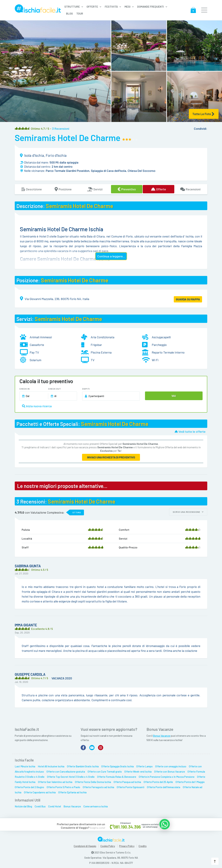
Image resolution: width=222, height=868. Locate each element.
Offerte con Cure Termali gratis (105, 770)
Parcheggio (159, 345)
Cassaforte (37, 345)
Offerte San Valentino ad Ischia (55, 781)
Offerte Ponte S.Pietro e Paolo (63, 786)
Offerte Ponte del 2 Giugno (29, 786)
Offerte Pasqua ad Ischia (127, 781)
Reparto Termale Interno (168, 352)
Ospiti (86, 389)
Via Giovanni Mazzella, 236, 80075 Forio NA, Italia (57, 299)
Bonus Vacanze (162, 735)
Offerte (92, 6)
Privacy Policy (127, 845)
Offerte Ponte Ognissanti (131, 786)
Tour (80, 13)
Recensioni (190, 189)
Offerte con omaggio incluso (171, 765)
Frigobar (96, 345)
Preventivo (127, 189)
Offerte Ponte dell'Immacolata (164, 786)
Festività (111, 6)
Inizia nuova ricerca (37, 406)
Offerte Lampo (144, 765)
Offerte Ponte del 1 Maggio (190, 781)
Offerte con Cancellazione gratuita (66, 770)
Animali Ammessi (41, 337)
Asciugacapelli (161, 337)
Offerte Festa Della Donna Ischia (93, 781)
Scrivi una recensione (188, 512)
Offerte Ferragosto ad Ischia (98, 786)
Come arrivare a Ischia (96, 805)
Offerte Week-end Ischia (138, 770)
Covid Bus (40, 805)
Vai (174, 396)
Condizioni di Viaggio (85, 845)
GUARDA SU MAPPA (188, 299)
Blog (69, 13)
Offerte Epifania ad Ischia (72, 791)
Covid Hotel (55, 805)
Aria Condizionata (103, 337)
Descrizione (31, 189)
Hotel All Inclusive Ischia (51, 765)
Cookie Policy (108, 845)
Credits (143, 845)
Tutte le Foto (203, 114)
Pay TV (34, 352)
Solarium (35, 360)
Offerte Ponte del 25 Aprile (158, 781)
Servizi (95, 189)
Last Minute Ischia (25, 765)
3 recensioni (61, 129)
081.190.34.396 (127, 826)
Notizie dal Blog (23, 805)
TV (93, 360)
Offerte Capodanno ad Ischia (40, 791)
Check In (25, 389)
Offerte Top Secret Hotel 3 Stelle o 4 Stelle (71, 776)
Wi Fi (155, 360)
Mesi (127, 6)
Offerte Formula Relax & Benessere (117, 776)
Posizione (63, 189)
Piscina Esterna (101, 352)
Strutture (72, 6)
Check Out (55, 389)
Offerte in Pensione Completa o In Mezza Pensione (167, 776)
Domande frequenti (151, 6)
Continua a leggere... (111, 256)
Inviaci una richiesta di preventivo (111, 457)
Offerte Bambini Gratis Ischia (83, 765)
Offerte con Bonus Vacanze (170, 770)
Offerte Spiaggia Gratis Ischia (118, 765)
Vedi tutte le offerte (190, 431)
